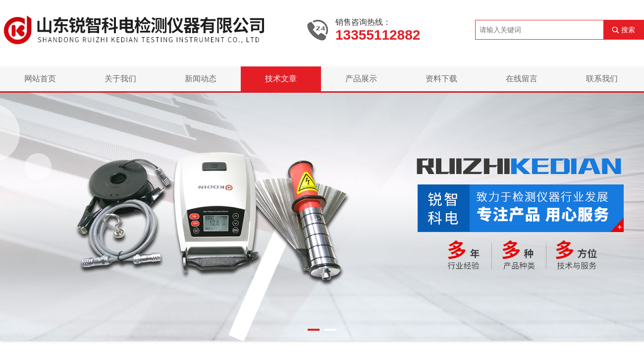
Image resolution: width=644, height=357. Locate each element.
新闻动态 (201, 79)
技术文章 (281, 79)
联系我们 (602, 79)
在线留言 (522, 79)
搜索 (628, 30)
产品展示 (361, 79)
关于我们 (120, 79)
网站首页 (40, 79)
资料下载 (441, 79)
